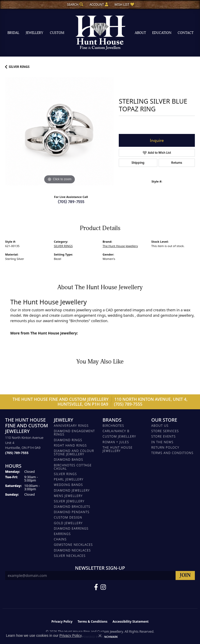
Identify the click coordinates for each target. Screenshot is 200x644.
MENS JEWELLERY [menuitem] (68, 496)
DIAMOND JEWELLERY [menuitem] (72, 490)
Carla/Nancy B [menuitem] (116, 431)
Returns (177, 163)
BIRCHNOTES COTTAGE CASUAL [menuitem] (73, 467)
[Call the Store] (17, 453)
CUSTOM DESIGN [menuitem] (68, 517)
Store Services (165, 431)
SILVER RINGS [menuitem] (65, 474)
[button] (75, 4)
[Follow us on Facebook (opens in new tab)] (96, 587)
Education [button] (162, 33)
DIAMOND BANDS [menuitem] (69, 460)
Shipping (138, 163)
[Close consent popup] (100, 636)
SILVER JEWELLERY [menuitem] (69, 501)
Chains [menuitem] (60, 539)
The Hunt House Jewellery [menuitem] (118, 449)
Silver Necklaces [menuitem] (70, 556)
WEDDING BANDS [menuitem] (69, 485)
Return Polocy (165, 447)
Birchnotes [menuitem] (113, 426)
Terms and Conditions (172, 453)
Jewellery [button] (34, 33)
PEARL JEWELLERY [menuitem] (69, 479)
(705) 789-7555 (71, 201)
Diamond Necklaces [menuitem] (72, 550)
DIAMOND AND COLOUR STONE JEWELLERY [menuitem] (74, 452)
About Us (160, 426)
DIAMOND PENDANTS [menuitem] (72, 512)
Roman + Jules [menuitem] (116, 442)
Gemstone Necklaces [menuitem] (74, 545)
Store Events (164, 436)
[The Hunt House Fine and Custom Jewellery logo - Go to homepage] (100, 33)
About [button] (140, 33)
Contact (186, 33)
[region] (59, 131)
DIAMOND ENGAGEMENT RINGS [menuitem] (75, 433)
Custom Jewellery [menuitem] (119, 436)
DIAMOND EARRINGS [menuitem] (71, 528)
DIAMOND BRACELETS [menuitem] (72, 507)
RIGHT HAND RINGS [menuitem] (70, 445)
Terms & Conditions (93, 622)
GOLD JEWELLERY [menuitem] (68, 523)
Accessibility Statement (131, 622)
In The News (162, 442)
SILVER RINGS (19, 67)
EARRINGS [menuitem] (62, 534)
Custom (57, 33)
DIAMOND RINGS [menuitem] (68, 440)
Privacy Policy (62, 622)
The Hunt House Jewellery (120, 246)
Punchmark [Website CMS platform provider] (109, 637)
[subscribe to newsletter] (185, 575)
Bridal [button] (13, 33)
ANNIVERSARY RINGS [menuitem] (71, 426)
